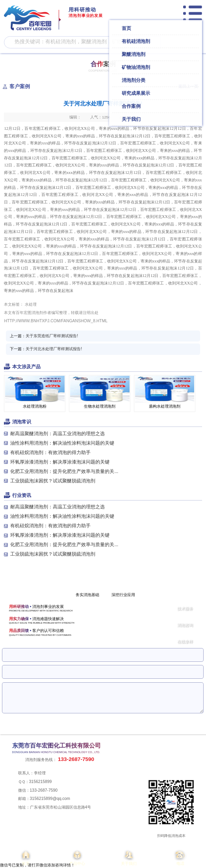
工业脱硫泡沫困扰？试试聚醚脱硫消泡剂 (53, 481)
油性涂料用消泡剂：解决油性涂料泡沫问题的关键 (62, 443)
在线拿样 (185, 642)
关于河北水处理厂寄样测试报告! (54, 349)
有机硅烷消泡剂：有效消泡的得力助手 (50, 452)
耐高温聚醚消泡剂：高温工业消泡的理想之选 (58, 434)
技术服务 (185, 609)
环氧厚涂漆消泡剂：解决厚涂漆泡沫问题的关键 (60, 462)
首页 (26, 857)
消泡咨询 (185, 625)
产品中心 (77, 857)
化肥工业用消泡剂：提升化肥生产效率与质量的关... (64, 471)
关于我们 (129, 857)
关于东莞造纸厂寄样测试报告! (52, 336)
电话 (180, 857)
